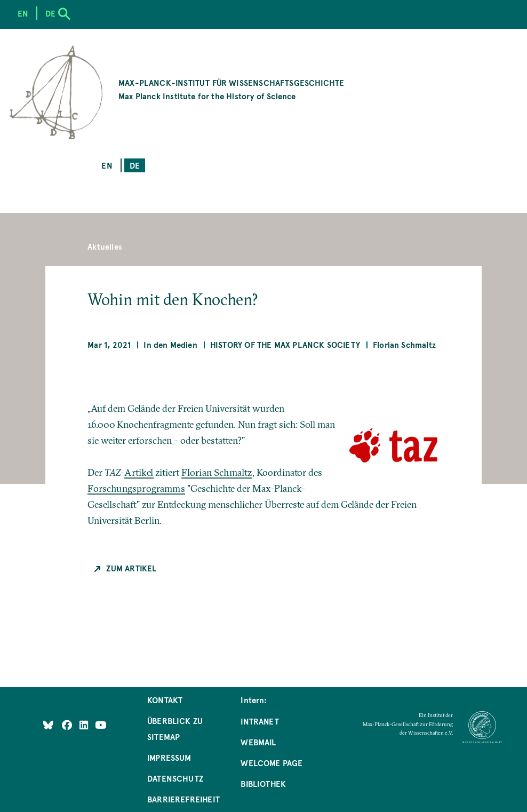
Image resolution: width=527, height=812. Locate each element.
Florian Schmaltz (217, 472)
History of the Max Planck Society (285, 344)
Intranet (259, 721)
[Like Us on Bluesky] (48, 724)
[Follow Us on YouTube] (101, 724)
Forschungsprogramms (136, 488)
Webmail (258, 742)
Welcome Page (272, 763)
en (107, 165)
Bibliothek (263, 783)
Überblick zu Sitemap (175, 729)
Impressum (169, 757)
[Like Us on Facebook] (68, 724)
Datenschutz (175, 778)
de (135, 165)
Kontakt (165, 700)
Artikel (139, 472)
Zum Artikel (131, 568)
